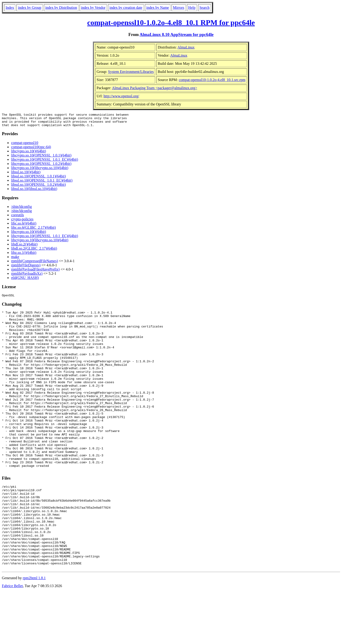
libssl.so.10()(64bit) (26, 175)
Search (205, 8)
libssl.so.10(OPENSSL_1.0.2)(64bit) (39, 187)
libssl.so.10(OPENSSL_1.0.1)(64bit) (39, 179)
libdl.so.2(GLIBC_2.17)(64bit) (34, 251)
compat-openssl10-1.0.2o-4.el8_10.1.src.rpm (212, 80)
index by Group (29, 8)
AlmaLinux (186, 47)
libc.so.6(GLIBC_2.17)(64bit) (33, 230)
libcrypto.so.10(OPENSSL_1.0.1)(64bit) (41, 158)
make (15, 260)
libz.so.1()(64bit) (24, 255)
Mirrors (179, 8)
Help (192, 8)
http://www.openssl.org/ (121, 96)
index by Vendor (93, 8)
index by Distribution (61, 8)
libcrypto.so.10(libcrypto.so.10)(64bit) (40, 171)
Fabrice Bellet (12, 638)
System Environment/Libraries (131, 72)
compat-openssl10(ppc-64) (31, 150)
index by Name (158, 8)
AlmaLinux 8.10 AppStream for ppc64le (177, 34)
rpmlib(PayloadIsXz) (27, 276)
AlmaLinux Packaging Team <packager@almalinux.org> (155, 88)
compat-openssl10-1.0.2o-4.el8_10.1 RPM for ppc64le (171, 23)
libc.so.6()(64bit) (24, 226)
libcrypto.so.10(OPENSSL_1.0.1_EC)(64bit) (45, 162)
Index (10, 8)
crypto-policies (22, 222)
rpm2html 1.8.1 (34, 630)
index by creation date (126, 8)
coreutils (18, 218)
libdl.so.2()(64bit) (24, 247)
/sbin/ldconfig (21, 209)
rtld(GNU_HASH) (25, 280)
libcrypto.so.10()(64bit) (29, 154)
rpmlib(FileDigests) (26, 268)
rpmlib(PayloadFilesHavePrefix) (35, 272)
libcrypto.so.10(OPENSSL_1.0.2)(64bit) (41, 166)
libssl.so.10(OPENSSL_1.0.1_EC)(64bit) (42, 183)
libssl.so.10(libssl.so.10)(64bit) (34, 191)
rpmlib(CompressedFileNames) (35, 264)
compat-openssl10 (25, 145)
